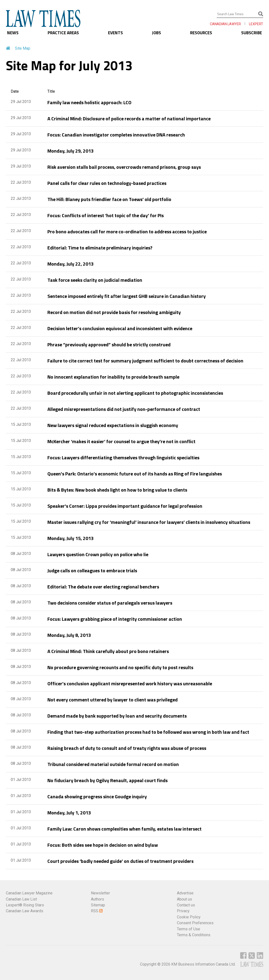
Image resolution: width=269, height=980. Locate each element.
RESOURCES (201, 33)
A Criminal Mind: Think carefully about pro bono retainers (108, 651)
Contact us (186, 905)
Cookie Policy (189, 917)
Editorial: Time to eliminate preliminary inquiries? (100, 248)
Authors (97, 899)
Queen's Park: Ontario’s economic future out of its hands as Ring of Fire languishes (135, 474)
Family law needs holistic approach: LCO (89, 102)
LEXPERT (256, 24)
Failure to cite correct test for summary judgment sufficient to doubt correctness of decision (145, 361)
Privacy (183, 911)
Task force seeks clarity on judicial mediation (95, 280)
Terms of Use (188, 929)
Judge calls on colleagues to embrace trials (92, 570)
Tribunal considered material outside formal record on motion (113, 764)
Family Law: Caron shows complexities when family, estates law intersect (124, 829)
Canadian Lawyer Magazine (29, 893)
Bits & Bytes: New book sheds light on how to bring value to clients (117, 490)
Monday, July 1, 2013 (69, 813)
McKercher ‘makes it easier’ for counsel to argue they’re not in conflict (121, 441)
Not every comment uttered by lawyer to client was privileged (113, 700)
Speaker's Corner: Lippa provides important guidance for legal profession (125, 506)
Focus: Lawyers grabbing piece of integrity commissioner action (115, 619)
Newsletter (100, 893)
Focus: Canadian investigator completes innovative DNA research (116, 135)
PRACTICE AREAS (63, 33)
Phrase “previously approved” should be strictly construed (109, 344)
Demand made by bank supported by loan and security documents (117, 716)
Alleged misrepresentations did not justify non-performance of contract (124, 409)
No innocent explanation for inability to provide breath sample (113, 377)
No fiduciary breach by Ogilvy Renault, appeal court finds (108, 780)
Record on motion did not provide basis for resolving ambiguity (114, 312)
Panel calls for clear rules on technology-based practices (107, 183)
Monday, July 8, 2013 (69, 635)
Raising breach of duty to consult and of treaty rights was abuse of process (127, 748)
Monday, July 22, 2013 (70, 264)
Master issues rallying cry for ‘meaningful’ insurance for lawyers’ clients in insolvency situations (149, 522)
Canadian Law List (21, 899)
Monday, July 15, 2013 (70, 538)
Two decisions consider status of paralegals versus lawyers (110, 603)
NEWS (13, 33)
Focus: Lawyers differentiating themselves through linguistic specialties (123, 457)
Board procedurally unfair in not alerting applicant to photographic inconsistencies (135, 393)
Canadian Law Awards (25, 911)
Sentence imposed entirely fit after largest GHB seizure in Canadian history (127, 296)
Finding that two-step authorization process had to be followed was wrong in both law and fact (148, 732)
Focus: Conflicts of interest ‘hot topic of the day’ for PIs (106, 215)
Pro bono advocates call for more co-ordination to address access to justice (127, 231)
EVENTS (115, 33)
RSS (97, 911)
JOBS (156, 33)
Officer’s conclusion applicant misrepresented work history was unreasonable (130, 683)
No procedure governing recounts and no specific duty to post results (120, 667)
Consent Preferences (195, 923)
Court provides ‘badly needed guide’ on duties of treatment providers (120, 861)
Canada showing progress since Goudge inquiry (97, 796)
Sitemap (98, 905)
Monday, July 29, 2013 (70, 151)
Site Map (23, 48)
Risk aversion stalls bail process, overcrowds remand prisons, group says (124, 167)
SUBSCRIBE (252, 33)
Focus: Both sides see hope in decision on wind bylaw (103, 845)
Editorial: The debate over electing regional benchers (103, 587)
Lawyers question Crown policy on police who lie (98, 554)
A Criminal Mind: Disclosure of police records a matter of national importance (129, 118)
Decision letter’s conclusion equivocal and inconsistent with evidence (120, 328)
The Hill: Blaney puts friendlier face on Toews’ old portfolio (109, 199)
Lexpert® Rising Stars (25, 905)
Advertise (185, 893)
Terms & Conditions (194, 935)
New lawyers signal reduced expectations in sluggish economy (113, 425)
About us (184, 899)
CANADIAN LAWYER (225, 24)
